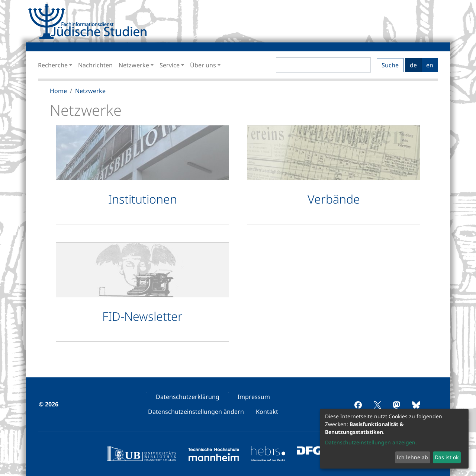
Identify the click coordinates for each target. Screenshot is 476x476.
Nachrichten (95, 65)
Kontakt (267, 412)
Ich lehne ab (412, 457)
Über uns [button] (203, 65)
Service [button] (170, 65)
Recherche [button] (53, 65)
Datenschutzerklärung (188, 397)
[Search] (323, 65)
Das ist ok (447, 457)
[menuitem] (188, 397)
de (413, 65)
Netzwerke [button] (134, 65)
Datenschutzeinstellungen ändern (196, 412)
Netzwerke (90, 91)
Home (58, 91)
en (430, 65)
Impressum (254, 397)
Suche (390, 65)
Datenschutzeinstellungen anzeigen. (371, 442)
